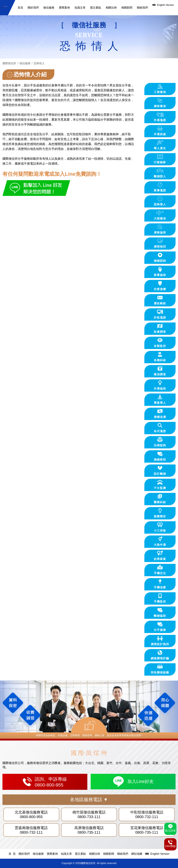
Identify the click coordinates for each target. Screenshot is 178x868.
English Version (157, 854)
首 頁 (12, 854)
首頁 (20, 8)
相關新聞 (127, 8)
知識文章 (80, 8)
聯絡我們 (142, 8)
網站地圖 (137, 854)
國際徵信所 (9, 63)
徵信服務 (49, 8)
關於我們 (33, 8)
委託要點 (96, 8)
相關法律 (111, 8)
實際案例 (64, 8)
